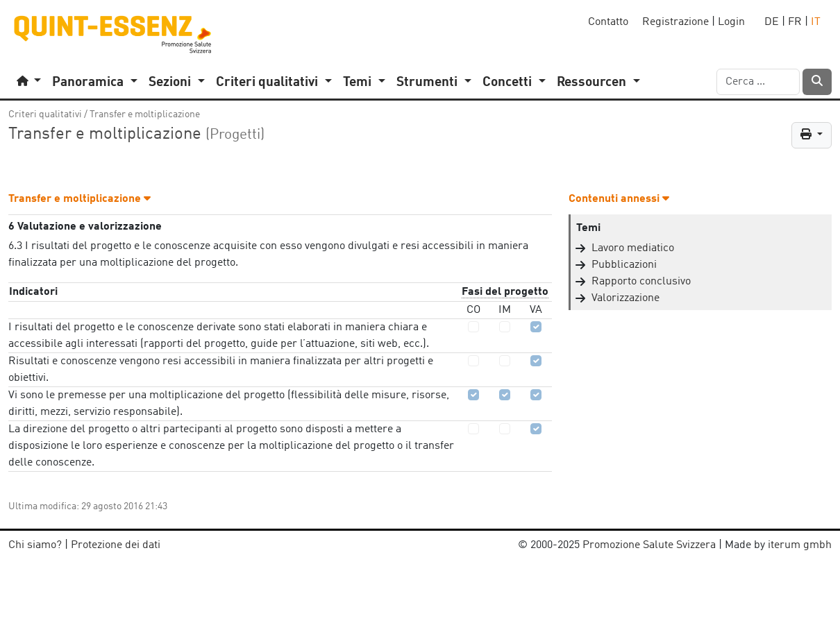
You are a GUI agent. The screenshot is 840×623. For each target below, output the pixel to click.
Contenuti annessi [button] (619, 199)
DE (772, 22)
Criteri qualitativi (45, 114)
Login (731, 22)
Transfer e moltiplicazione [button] (79, 199)
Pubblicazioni (624, 265)
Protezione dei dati (116, 545)
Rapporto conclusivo (641, 282)
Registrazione (675, 22)
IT (816, 22)
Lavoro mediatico (633, 248)
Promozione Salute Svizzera (649, 545)
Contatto (608, 22)
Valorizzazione (625, 298)
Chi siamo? (35, 545)
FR (795, 22)
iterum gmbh (800, 545)
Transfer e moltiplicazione (145, 114)
